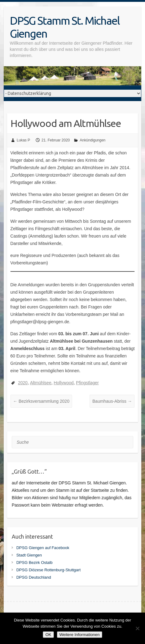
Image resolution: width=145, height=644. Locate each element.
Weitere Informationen (80, 635)
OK (48, 635)
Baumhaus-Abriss (112, 401)
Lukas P (23, 140)
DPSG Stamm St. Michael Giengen (65, 27)
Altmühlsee (40, 383)
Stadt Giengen (29, 555)
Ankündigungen (93, 140)
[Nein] (137, 628)
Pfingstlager (87, 383)
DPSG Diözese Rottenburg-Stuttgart (48, 570)
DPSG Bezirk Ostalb (34, 562)
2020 (23, 383)
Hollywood (64, 383)
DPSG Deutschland (34, 577)
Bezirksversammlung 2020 (41, 401)
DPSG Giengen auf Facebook (43, 548)
